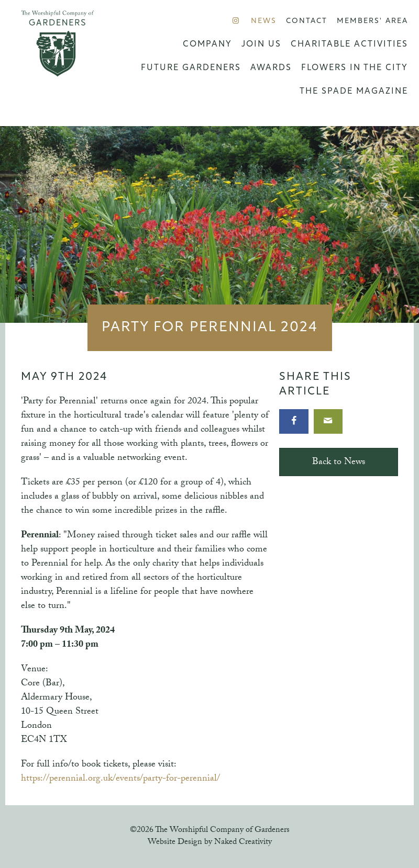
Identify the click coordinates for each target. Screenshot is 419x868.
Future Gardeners (191, 68)
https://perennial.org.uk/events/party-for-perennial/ (120, 779)
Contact (307, 21)
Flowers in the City (355, 68)
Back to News (339, 463)
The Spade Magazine (354, 92)
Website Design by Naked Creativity (210, 843)
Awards (271, 68)
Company (207, 44)
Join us (261, 44)
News (264, 21)
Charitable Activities (349, 44)
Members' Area (372, 21)
